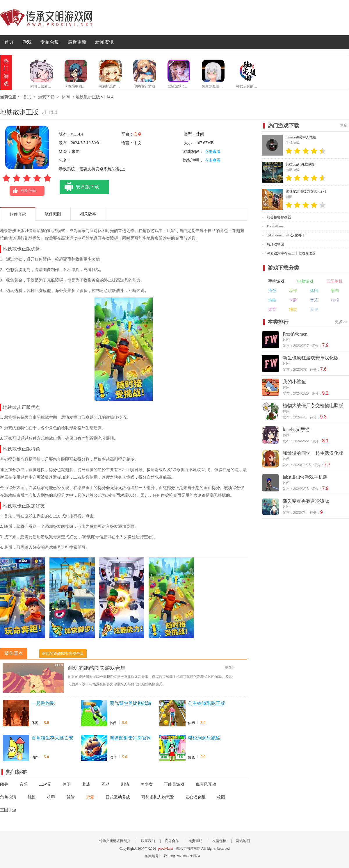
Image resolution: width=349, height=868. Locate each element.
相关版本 (88, 214)
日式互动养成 (118, 797)
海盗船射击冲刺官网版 (131, 738)
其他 (314, 310)
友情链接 (219, 841)
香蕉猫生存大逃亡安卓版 (52, 738)
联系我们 (148, 841)
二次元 (45, 784)
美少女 (147, 784)
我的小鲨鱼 (294, 382)
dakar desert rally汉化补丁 (286, 235)
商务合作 (172, 841)
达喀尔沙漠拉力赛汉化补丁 (307, 191)
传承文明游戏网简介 (115, 841)
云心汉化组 (195, 797)
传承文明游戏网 (46, 18)
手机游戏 (276, 281)
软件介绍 (18, 214)
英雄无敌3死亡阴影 (300, 164)
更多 (343, 125)
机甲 (51, 797)
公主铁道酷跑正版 (206, 703)
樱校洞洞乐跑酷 (204, 738)
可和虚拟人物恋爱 (158, 797)
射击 (335, 291)
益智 (71, 797)
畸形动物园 (275, 244)
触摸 (32, 797)
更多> (229, 667)
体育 (272, 310)
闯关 (4, 784)
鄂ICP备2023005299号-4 (182, 856)
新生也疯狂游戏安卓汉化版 (311, 358)
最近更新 (77, 42)
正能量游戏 (174, 784)
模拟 (335, 300)
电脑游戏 (305, 281)
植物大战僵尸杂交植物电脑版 (313, 406)
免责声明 (195, 841)
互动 (106, 784)
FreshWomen (276, 226)
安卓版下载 (79, 187)
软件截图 (53, 214)
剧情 (125, 784)
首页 (9, 42)
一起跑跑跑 (43, 703)
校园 (221, 797)
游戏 (27, 42)
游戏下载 (46, 97)
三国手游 (8, 810)
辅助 (293, 310)
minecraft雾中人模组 (301, 137)
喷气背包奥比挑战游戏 (131, 704)
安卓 (138, 134)
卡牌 (293, 300)
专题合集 (50, 42)
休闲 (66, 97)
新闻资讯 (104, 42)
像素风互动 (206, 784)
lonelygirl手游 (296, 429)
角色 (191, 757)
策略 (272, 300)
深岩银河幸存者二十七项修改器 (291, 253)
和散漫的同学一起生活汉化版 (313, 453)
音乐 (24, 784)
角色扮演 (8, 797)
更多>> (341, 322)
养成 (86, 784)
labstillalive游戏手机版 (305, 477)
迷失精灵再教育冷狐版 (306, 501)
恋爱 (90, 797)
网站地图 (243, 841)
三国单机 (334, 281)
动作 (35, 757)
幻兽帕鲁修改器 (279, 217)
